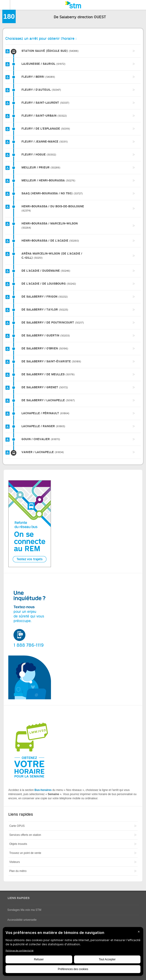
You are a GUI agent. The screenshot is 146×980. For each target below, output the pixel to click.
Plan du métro (18, 871)
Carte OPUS (17, 826)
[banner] (73, 5)
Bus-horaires (43, 790)
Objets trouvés (18, 844)
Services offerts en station (25, 835)
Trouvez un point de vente (25, 853)
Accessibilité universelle (22, 920)
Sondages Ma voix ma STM (24, 910)
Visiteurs (15, 862)
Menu (5, 5)
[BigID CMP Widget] (73, 953)
